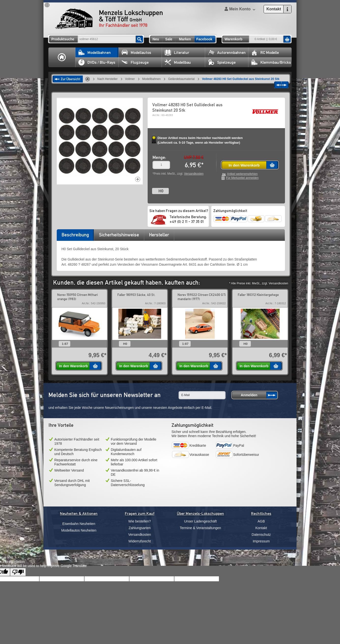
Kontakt (261, 528)
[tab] (75, 236)
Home (62, 57)
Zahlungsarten (140, 528)
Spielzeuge (222, 62)
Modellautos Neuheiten (79, 530)
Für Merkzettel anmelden (242, 178)
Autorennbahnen (227, 53)
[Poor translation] (18, 572)
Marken (185, 39)
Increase (138, 179)
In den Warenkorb (244, 165)
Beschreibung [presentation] (75, 235)
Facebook (204, 39)
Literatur (177, 53)
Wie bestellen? (140, 521)
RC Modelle (265, 53)
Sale (169, 39)
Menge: (159, 157)
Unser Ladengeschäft (200, 521)
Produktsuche (63, 39)
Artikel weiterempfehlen (242, 174)
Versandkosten (194, 174)
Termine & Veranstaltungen (200, 528)
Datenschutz (261, 535)
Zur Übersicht (71, 79)
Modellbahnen (95, 53)
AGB (261, 521)
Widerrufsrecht (140, 541)
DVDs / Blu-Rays (97, 62)
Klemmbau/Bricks (271, 62)
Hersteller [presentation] (159, 235)
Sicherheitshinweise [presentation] (119, 235)
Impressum (261, 541)
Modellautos (136, 53)
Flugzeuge (135, 62)
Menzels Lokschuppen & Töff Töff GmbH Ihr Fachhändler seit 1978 (109, 19)
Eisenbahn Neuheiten (79, 524)
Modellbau (178, 62)
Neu (156, 39)
